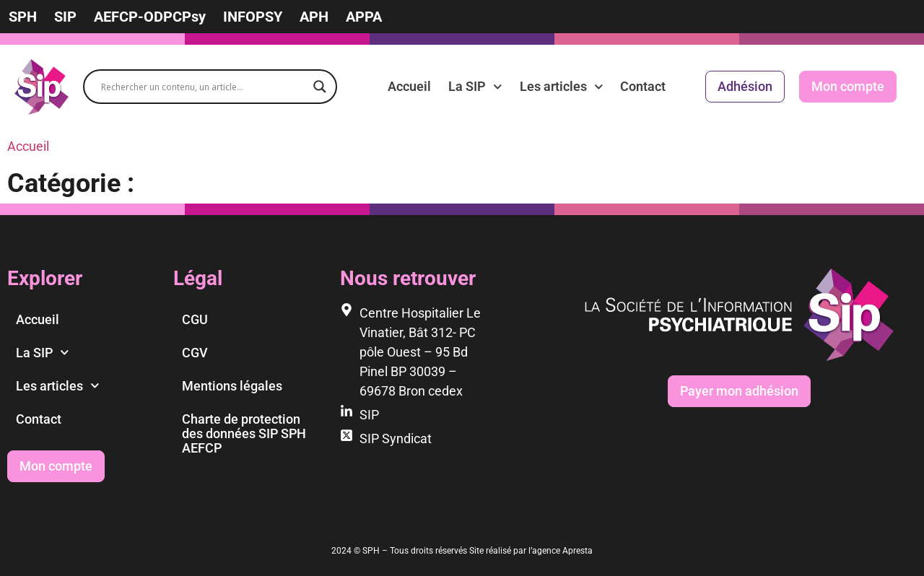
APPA (364, 17)
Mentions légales (232, 386)
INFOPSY (253, 17)
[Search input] (204, 87)
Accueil (409, 86)
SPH (23, 17)
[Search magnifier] (320, 87)
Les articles (562, 87)
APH (314, 17)
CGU (195, 319)
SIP (65, 17)
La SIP (475, 87)
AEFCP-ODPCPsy (150, 17)
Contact (643, 86)
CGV (195, 353)
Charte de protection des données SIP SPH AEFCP (244, 433)
